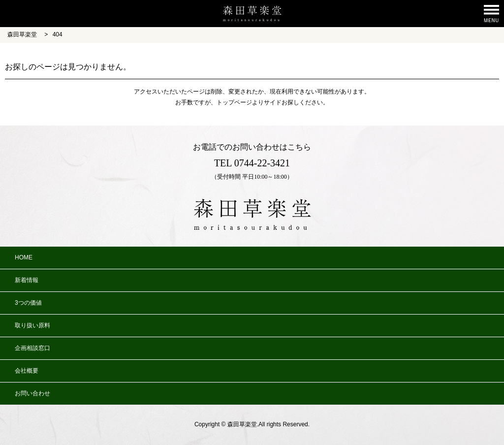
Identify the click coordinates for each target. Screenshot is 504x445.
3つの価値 (28, 303)
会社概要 (27, 371)
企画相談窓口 (32, 348)
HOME (24, 257)
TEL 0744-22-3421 (252, 163)
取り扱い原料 (32, 325)
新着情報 (27, 280)
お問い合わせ (32, 393)
